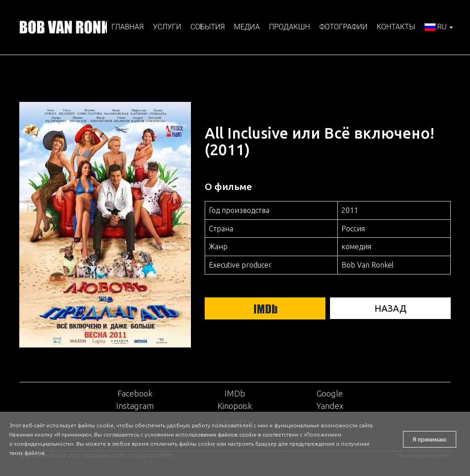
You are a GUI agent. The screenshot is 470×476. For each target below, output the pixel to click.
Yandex (330, 406)
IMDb (235, 393)
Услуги (167, 27)
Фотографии (344, 27)
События (208, 27)
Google (330, 393)
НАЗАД (390, 308)
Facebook (135, 393)
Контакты (396, 27)
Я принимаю (430, 439)
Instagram (135, 406)
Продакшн (290, 27)
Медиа (247, 27)
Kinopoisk (235, 406)
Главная (128, 27)
